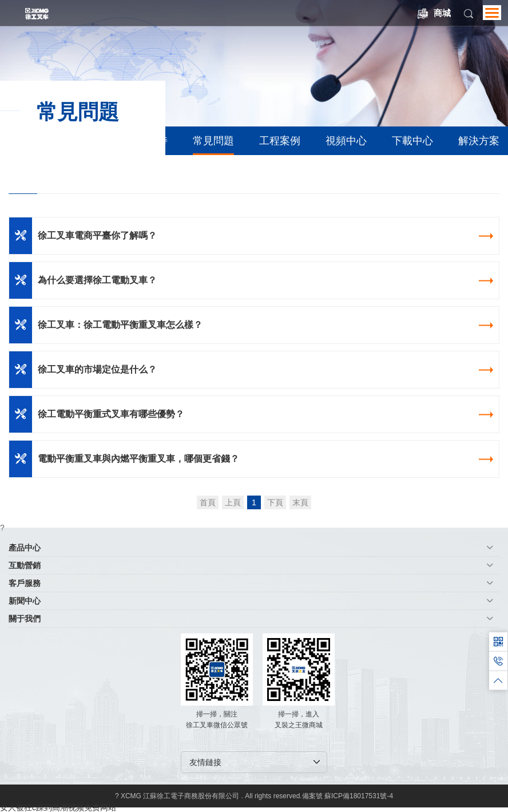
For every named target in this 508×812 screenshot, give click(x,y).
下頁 (275, 502)
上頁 (233, 502)
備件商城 (81, 141)
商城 (434, 13)
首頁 (208, 502)
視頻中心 (346, 141)
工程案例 (280, 141)
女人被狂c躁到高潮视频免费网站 (58, 807)
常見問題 (213, 141)
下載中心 (412, 141)
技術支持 (147, 141)
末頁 (300, 502)
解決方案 (479, 141)
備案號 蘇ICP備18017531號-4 (348, 796)
